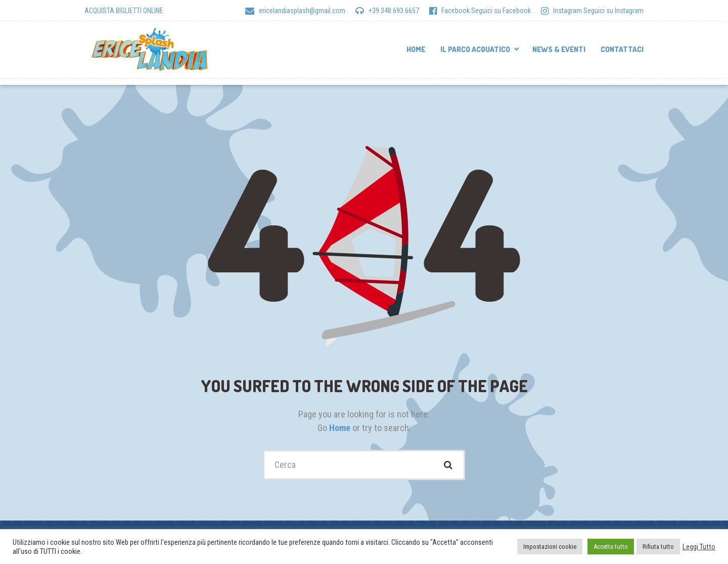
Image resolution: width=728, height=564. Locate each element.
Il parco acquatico (475, 49)
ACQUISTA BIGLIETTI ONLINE (124, 11)
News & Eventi (559, 49)
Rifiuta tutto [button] (658, 547)
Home (416, 49)
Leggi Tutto (699, 547)
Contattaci (622, 49)
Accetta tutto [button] (611, 547)
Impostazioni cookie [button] (550, 547)
